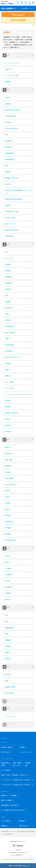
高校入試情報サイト (9, 8)
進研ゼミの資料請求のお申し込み (19, 866)
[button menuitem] (29, 3)
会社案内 (18, 850)
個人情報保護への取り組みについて (18, 852)
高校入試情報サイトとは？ (27, 8)
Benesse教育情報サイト (18, 855)
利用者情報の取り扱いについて (18, 841)
